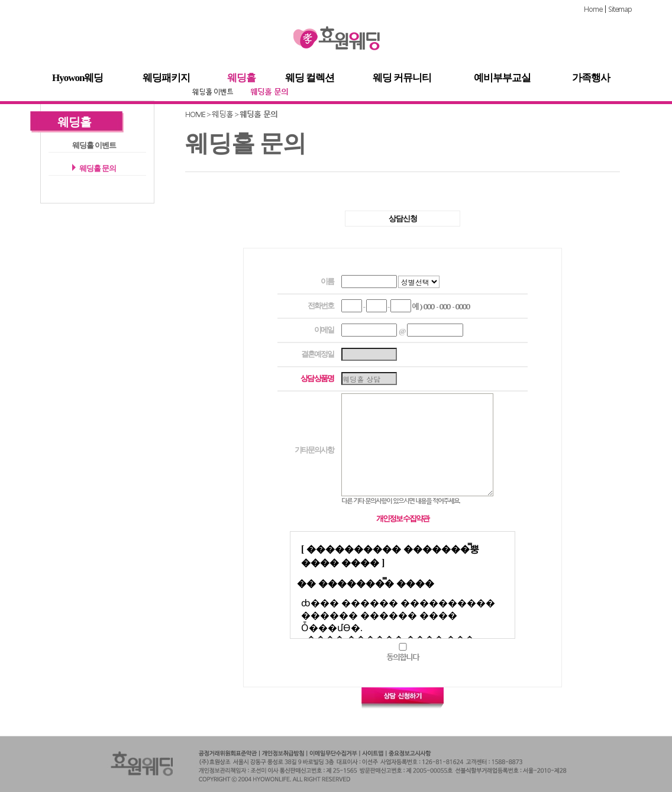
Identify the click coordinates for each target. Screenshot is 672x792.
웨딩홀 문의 (269, 92)
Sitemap (620, 9)
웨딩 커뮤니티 (402, 78)
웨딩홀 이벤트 (213, 92)
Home (593, 9)
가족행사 (591, 78)
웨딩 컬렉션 (310, 78)
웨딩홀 (241, 78)
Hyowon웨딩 (77, 78)
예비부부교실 (502, 78)
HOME (195, 114)
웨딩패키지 (166, 78)
